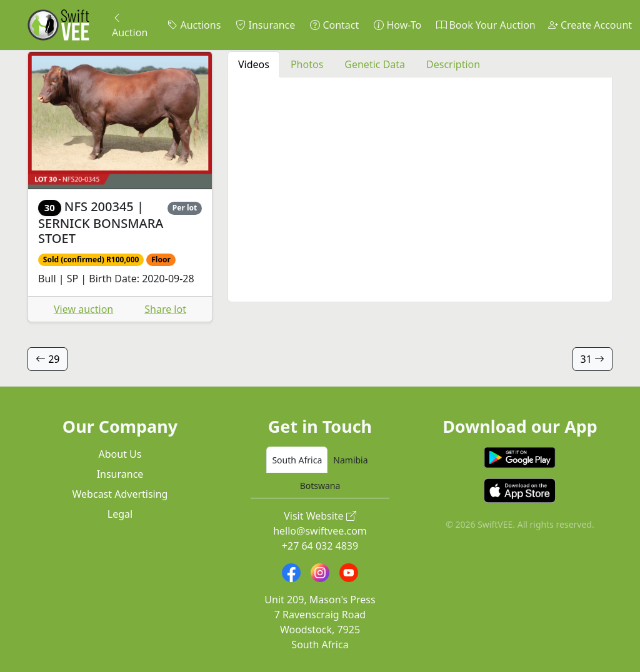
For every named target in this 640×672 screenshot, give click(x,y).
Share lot (165, 309)
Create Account (590, 25)
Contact (334, 25)
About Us (120, 454)
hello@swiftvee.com (320, 531)
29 (47, 359)
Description (453, 64)
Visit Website (320, 516)
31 (592, 359)
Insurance (265, 25)
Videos (254, 64)
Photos (307, 64)
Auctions (194, 25)
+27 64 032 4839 (320, 546)
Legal (120, 514)
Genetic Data (375, 64)
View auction (83, 309)
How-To (397, 25)
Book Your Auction (486, 25)
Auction (130, 25)
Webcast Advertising (120, 494)
